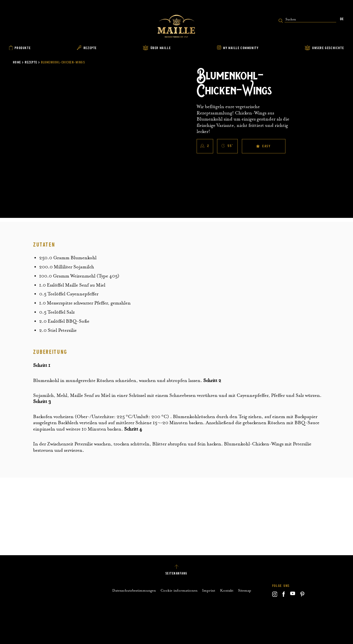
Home (17, 62)
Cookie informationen (179, 590)
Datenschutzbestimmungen (134, 590)
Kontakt (227, 590)
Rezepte (31, 62)
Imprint (209, 590)
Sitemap (245, 590)
